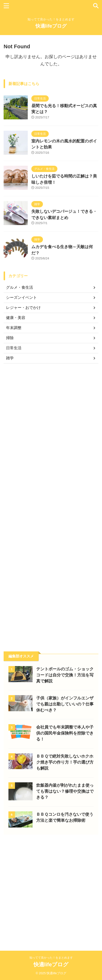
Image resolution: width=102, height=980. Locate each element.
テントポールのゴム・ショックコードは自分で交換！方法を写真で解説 (65, 675)
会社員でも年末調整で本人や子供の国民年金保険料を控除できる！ (65, 733)
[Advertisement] (51, 504)
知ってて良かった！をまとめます (51, 958)
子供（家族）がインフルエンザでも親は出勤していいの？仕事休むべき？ (65, 704)
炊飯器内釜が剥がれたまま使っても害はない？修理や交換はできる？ (65, 791)
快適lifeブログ (51, 26)
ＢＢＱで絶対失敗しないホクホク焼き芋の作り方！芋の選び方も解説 (65, 762)
